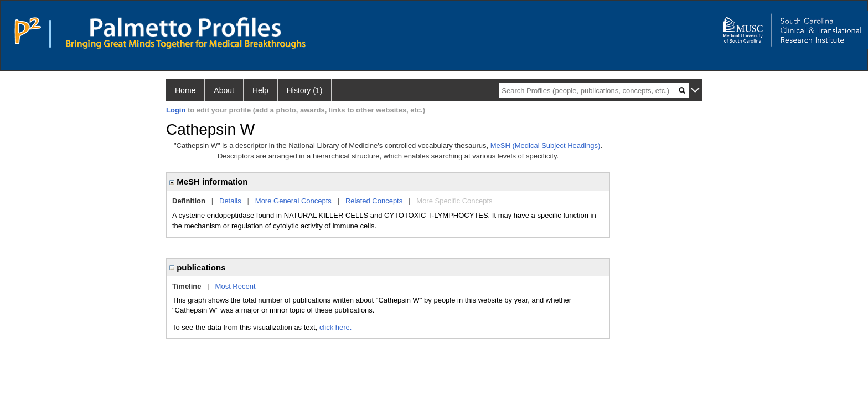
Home (185, 90)
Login (176, 110)
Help (260, 90)
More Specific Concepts (454, 201)
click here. (336, 327)
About (224, 90)
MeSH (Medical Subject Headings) (546, 145)
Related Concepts (374, 201)
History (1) (305, 90)
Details (230, 201)
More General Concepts (293, 201)
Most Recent (236, 286)
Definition (189, 201)
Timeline (187, 286)
